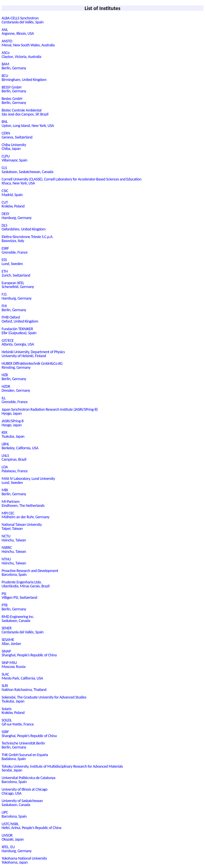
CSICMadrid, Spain (12, 193)
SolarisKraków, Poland (13, 711)
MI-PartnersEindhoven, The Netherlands (23, 503)
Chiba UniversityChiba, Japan (14, 147)
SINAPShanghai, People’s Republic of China (29, 653)
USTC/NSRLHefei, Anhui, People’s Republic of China (31, 826)
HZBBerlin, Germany (14, 377)
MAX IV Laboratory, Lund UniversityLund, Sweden (28, 480)
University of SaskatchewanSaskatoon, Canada (22, 803)
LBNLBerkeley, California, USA (20, 446)
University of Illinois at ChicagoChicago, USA (25, 791)
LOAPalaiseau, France (15, 469)
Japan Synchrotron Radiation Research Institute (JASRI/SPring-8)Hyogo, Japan (50, 411)
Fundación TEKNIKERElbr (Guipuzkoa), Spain (19, 331)
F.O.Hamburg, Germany (17, 296)
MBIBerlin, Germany (14, 492)
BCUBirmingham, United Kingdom (24, 78)
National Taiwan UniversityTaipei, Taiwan (22, 526)
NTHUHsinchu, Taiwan (14, 561)
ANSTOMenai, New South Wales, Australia (28, 43)
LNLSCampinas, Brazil (14, 457)
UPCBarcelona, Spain (14, 814)
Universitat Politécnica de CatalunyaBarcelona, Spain (28, 780)
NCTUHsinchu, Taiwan (14, 538)
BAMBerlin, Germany (14, 66)
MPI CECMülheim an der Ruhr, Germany (25, 515)
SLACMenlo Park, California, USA (22, 676)
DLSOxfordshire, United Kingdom (24, 227)
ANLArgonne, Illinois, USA (18, 32)
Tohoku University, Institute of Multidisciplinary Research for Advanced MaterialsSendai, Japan (62, 768)
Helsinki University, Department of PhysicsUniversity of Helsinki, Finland (33, 354)
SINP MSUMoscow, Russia (14, 665)
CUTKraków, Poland (13, 204)
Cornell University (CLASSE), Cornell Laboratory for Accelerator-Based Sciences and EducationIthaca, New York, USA (71, 181)
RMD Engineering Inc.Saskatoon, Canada (18, 619)
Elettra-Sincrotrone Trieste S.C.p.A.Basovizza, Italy (27, 239)
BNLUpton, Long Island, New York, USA (28, 124)
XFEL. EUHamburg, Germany (17, 849)
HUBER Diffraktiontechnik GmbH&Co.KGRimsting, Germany (32, 365)
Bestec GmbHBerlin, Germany (14, 101)
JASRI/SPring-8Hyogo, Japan (13, 423)
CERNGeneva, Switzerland (17, 135)
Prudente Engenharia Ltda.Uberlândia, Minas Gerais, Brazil (26, 584)
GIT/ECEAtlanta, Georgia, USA (18, 342)
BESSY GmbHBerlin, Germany (14, 89)
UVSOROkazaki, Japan (13, 837)
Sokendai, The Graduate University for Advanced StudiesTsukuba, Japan (44, 699)
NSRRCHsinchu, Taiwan (14, 549)
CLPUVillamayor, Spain (14, 158)
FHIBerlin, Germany (14, 308)
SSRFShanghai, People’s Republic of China (29, 734)
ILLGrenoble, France (15, 400)
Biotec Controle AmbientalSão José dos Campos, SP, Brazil (25, 112)
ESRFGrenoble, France (15, 250)
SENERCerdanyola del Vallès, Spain (23, 630)
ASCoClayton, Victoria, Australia (21, 55)
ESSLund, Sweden (12, 262)
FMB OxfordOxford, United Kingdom (20, 319)
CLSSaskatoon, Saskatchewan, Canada (27, 170)
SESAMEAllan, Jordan (11, 642)
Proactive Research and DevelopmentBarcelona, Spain (30, 573)
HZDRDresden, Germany (16, 388)
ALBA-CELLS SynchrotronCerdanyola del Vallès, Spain (23, 20)
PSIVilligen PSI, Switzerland (19, 596)
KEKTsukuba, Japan (13, 434)
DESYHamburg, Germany (17, 216)
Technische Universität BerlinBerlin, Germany (23, 745)
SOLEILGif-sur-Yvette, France (18, 722)
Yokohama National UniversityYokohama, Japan (24, 860)
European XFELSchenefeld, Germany (18, 285)
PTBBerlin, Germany (14, 607)
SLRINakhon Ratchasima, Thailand (24, 688)
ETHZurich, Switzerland (16, 273)
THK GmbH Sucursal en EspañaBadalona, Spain (25, 757)
